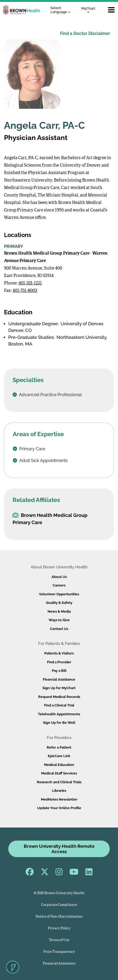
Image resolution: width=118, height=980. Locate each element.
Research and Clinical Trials (59, 782)
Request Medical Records (59, 697)
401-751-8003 (25, 291)
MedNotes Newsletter (59, 799)
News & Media (59, 611)
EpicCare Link (59, 756)
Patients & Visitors (59, 653)
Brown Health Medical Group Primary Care (50, 519)
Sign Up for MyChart (59, 688)
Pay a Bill (59, 671)
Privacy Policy (59, 928)
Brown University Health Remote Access (59, 849)
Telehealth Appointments (59, 714)
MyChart (88, 10)
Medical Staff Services (59, 773)
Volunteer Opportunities (59, 594)
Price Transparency (59, 952)
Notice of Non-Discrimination (59, 917)
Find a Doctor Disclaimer (85, 33)
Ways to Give (59, 620)
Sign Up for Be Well (59, 723)
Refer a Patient (59, 747)
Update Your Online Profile (59, 808)
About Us (59, 577)
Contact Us (59, 629)
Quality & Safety (59, 603)
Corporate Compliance (59, 905)
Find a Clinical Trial (59, 705)
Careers (59, 585)
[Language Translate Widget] (62, 10)
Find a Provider (59, 662)
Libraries (59, 791)
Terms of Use (59, 940)
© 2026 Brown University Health (59, 893)
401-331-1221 (30, 283)
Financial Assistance (59, 679)
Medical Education (59, 765)
